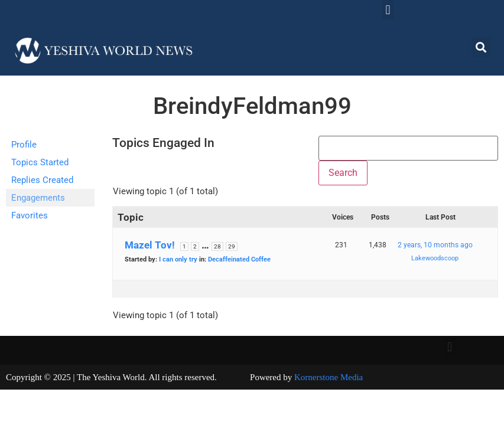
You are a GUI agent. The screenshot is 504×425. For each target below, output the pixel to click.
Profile (24, 145)
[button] (388, 10)
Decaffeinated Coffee (239, 259)
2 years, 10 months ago (435, 245)
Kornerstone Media (329, 377)
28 (217, 246)
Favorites (30, 215)
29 (232, 246)
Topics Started (40, 162)
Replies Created (42, 180)
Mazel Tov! (150, 245)
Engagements (38, 198)
